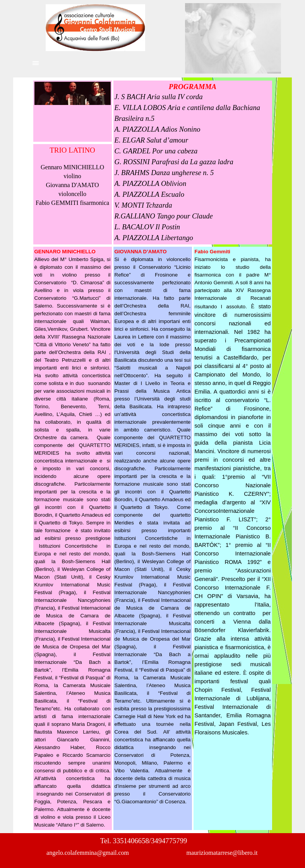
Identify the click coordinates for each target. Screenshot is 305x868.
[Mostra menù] (36, 63)
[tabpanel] (73, 176)
